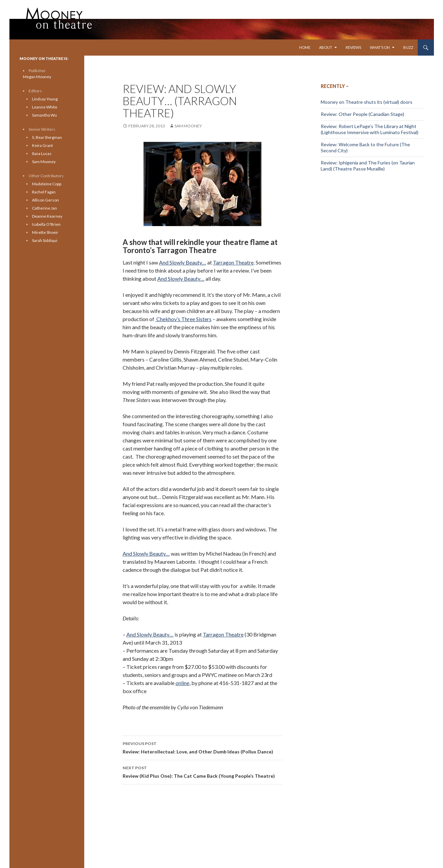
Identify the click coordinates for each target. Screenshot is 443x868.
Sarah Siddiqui (45, 240)
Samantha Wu (44, 115)
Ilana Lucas (42, 153)
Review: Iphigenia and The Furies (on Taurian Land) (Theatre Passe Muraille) (368, 166)
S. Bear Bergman (47, 137)
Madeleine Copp (47, 184)
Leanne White (45, 107)
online (182, 683)
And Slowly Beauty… (183, 262)
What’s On (380, 47)
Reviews (353, 47)
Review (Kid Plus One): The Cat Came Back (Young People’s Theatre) (202, 771)
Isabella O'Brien (46, 224)
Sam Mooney (188, 126)
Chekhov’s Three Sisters (183, 319)
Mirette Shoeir (45, 232)
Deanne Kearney (47, 216)
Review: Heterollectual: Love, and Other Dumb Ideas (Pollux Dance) (202, 747)
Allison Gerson (45, 200)
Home (305, 47)
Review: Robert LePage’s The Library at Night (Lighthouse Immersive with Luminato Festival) (370, 129)
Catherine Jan (44, 208)
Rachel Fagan (44, 192)
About (326, 47)
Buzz (408, 47)
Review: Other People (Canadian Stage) (362, 114)
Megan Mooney (37, 77)
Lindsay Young (45, 99)
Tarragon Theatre (233, 262)
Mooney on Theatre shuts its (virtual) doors (367, 102)
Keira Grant (42, 145)
